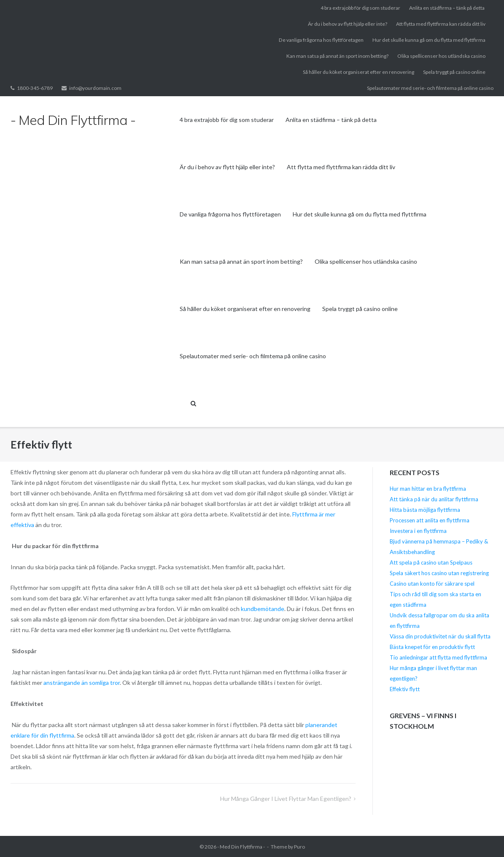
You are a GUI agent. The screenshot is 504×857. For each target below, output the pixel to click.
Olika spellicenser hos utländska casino (441, 56)
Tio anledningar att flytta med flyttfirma (438, 657)
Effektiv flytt (405, 689)
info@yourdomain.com (95, 88)
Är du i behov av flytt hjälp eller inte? (348, 24)
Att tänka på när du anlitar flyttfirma (435, 499)
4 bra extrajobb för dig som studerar (360, 8)
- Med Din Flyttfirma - (241, 847)
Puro (299, 847)
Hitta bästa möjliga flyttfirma (426, 510)
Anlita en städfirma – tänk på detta (447, 8)
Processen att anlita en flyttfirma (430, 520)
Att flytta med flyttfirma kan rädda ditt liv (441, 24)
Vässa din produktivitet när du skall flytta (440, 636)
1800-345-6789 (35, 88)
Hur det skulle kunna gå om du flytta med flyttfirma (429, 40)
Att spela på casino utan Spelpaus (431, 562)
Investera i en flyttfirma (418, 531)
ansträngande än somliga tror (82, 683)
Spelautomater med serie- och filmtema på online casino (430, 88)
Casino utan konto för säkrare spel (432, 584)
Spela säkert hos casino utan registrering (439, 573)
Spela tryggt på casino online (454, 72)
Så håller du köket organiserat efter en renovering (358, 72)
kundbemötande (263, 609)
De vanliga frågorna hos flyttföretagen (321, 40)
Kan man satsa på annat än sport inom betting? (337, 56)
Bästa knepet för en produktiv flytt (432, 647)
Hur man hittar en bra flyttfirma (428, 489)
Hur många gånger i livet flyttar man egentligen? (286, 799)
